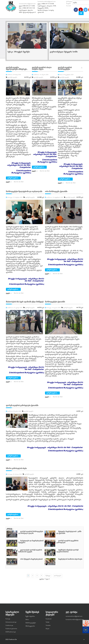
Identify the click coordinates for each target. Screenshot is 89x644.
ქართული (69, 2)
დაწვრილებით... (13, 178)
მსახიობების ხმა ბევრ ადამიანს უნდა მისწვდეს (25, 302)
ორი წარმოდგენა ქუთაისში (56, 191)
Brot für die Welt (19, 182)
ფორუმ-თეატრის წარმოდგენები (65, 68)
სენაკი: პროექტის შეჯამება (61, 52)
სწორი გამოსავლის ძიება (16, 468)
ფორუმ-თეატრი (12, 77)
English (68, 4)
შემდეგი (48, 576)
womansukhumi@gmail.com (27, 4)
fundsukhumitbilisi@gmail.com (47, 2)
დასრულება (58, 576)
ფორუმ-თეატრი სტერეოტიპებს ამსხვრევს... (17, 68)
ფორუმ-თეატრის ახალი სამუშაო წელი (42, 68)
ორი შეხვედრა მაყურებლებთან (31, 559)
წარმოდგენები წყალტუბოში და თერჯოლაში (24, 191)
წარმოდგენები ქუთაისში (55, 302)
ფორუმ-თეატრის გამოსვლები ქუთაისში (22, 405)
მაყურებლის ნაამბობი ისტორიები (70, 559)
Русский (69, 6)
